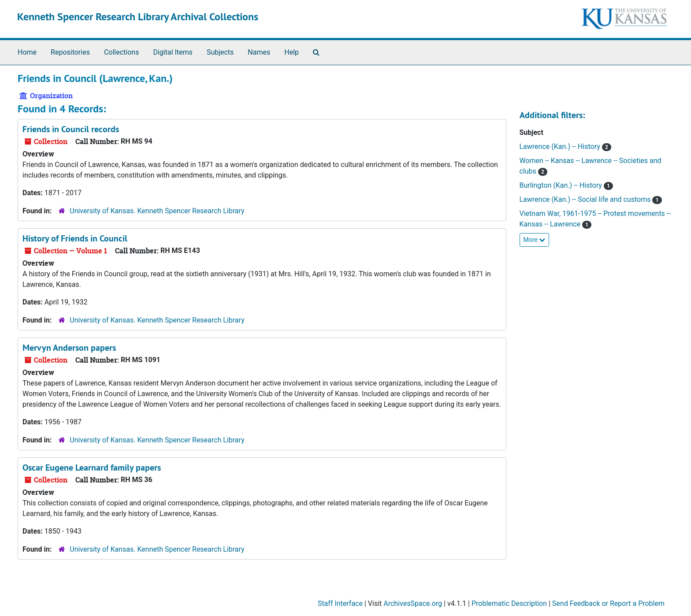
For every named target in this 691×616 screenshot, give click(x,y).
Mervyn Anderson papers (69, 348)
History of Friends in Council (75, 238)
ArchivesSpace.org (413, 603)
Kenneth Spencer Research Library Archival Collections (138, 17)
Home (27, 52)
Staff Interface (340, 603)
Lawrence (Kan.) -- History (561, 147)
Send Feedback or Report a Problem (608, 603)
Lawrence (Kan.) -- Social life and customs (586, 199)
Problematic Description (509, 603)
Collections (122, 52)
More (535, 240)
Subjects (220, 52)
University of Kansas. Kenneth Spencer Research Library (157, 211)
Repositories (70, 52)
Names (259, 52)
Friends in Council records (71, 129)
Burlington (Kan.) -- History (562, 185)
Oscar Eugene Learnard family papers (92, 468)
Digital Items (173, 52)
